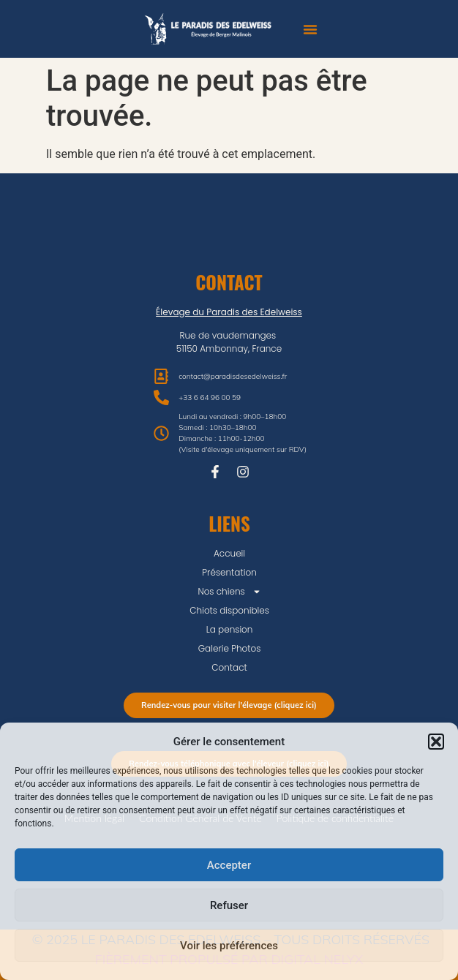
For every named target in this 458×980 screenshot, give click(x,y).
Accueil (229, 553)
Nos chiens (229, 592)
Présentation (229, 572)
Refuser (229, 905)
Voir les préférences (229, 946)
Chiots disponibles (229, 610)
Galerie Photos (230, 648)
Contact (229, 667)
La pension (230, 629)
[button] (436, 742)
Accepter (229, 865)
